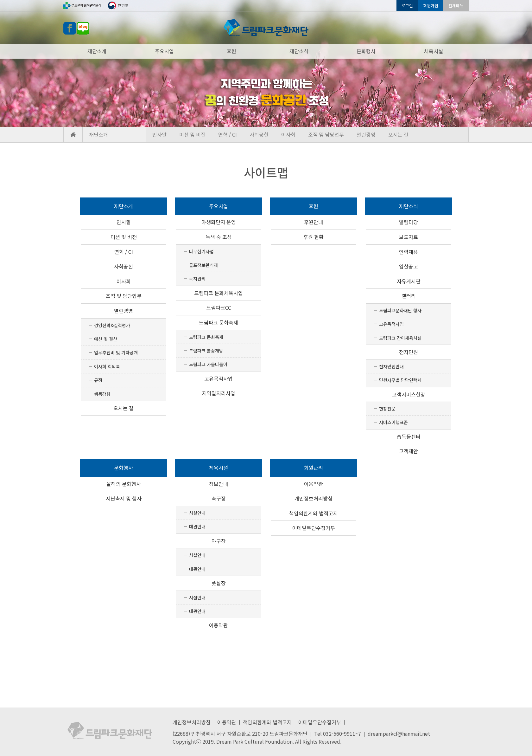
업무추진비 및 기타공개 (116, 352)
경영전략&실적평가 (112, 325)
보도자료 (408, 237)
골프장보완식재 (203, 265)
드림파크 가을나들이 (208, 364)
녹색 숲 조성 (219, 237)
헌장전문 (387, 409)
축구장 (219, 498)
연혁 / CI (228, 134)
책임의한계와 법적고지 (313, 513)
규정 (98, 380)
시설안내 (197, 513)
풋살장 (219, 583)
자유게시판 (409, 281)
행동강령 (102, 394)
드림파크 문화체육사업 (218, 293)
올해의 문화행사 (124, 484)
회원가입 (431, 6)
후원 (231, 51)
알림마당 (408, 222)
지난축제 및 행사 (124, 498)
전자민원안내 (391, 366)
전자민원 (408, 352)
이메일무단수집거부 (314, 528)
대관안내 (197, 527)
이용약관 (218, 625)
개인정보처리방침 (313, 498)
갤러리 (409, 296)
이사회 (288, 134)
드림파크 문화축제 (218, 322)
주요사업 (164, 51)
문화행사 (366, 51)
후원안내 (313, 222)
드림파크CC (219, 307)
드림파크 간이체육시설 (400, 338)
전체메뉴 (456, 6)
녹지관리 (197, 279)
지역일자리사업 (219, 393)
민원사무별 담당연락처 (400, 380)
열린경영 (366, 134)
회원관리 (313, 468)
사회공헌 (259, 134)
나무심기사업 (201, 251)
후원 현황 (313, 237)
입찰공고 (408, 266)
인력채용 (408, 252)
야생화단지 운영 (219, 222)
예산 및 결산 (106, 339)
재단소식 (299, 51)
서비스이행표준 (393, 422)
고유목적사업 (218, 378)
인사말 (159, 134)
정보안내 (218, 484)
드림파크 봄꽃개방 (206, 351)
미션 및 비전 (192, 134)
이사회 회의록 (107, 366)
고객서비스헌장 (409, 394)
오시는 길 (398, 134)
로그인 (407, 6)
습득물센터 (409, 436)
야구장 (219, 541)
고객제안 (408, 451)
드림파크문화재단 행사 (400, 310)
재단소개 (97, 51)
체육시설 (434, 51)
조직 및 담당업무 (326, 134)
